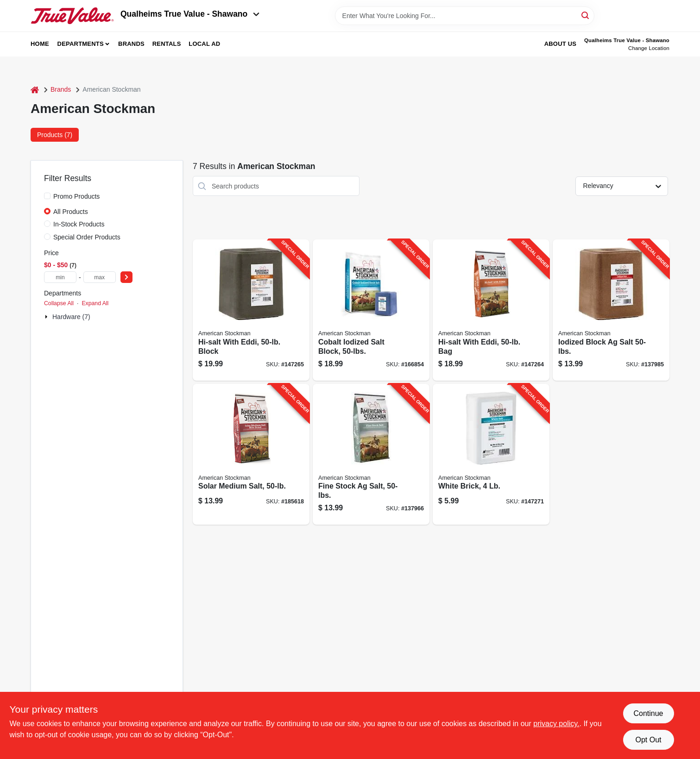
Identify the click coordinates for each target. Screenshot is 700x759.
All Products (71, 212)
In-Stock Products (79, 224)
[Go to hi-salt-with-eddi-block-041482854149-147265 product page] (251, 310)
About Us (561, 44)
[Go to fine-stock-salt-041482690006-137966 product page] (371, 455)
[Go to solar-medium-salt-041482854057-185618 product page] (251, 455)
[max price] (100, 277)
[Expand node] (47, 317)
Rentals (167, 44)
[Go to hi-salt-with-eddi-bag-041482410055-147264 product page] (491, 310)
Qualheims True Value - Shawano (190, 14)
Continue (648, 713)
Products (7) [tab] (55, 135)
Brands (131, 44)
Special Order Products (87, 237)
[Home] (35, 90)
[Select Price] (126, 277)
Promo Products (76, 196)
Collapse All (59, 303)
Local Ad (204, 44)
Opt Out (648, 740)
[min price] (60, 277)
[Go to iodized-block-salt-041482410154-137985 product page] (611, 310)
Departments (81, 44)
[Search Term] (465, 16)
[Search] (586, 15)
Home (40, 44)
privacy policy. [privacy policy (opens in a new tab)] (556, 724)
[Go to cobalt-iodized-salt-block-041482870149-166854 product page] (371, 310)
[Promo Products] (47, 196)
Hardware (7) (71, 317)
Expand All (95, 303)
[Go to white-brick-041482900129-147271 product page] (491, 455)
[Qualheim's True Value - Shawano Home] (72, 16)
